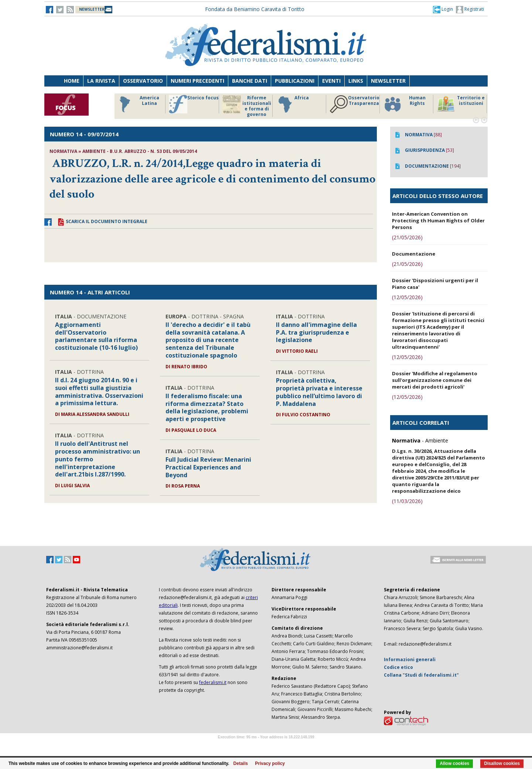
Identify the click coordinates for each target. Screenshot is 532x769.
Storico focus (194, 104)
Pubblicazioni (295, 81)
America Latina (137, 104)
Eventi (331, 81)
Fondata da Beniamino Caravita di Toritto (255, 9)
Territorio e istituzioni (461, 104)
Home (72, 81)
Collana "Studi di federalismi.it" (421, 675)
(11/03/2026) (407, 501)
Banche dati (250, 81)
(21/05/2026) (407, 237)
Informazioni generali (410, 659)
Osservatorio (143, 81)
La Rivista (101, 81)
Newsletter (388, 81)
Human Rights (404, 104)
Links (356, 81)
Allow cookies (454, 763)
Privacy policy (270, 763)
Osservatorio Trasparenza (354, 104)
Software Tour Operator (266, 746)
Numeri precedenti (197, 81)
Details (241, 763)
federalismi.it (213, 682)
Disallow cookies (502, 763)
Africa (292, 104)
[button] (443, 9)
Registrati (470, 10)
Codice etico (398, 667)
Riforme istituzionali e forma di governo (247, 106)
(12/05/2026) (407, 297)
